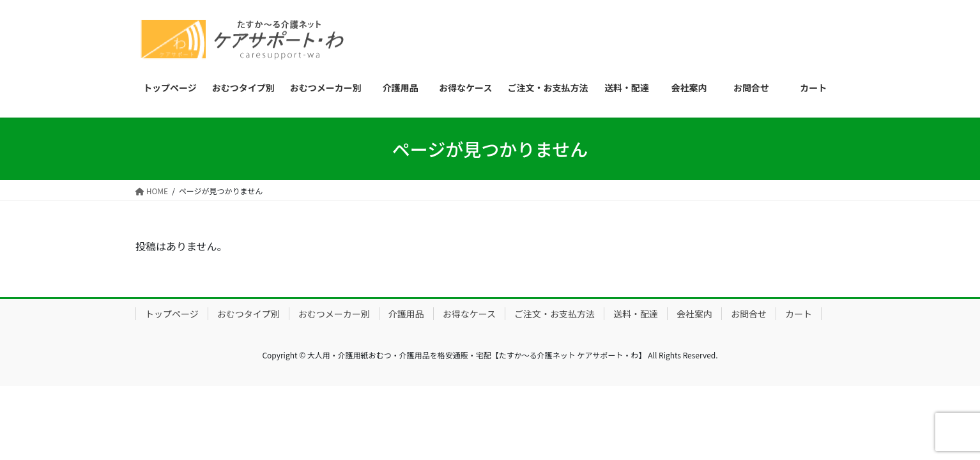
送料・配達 (636, 314)
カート (799, 314)
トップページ (172, 314)
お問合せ (749, 314)
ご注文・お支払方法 (555, 314)
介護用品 (406, 314)
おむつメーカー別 (334, 314)
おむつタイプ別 (249, 314)
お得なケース (469, 314)
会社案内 (694, 314)
